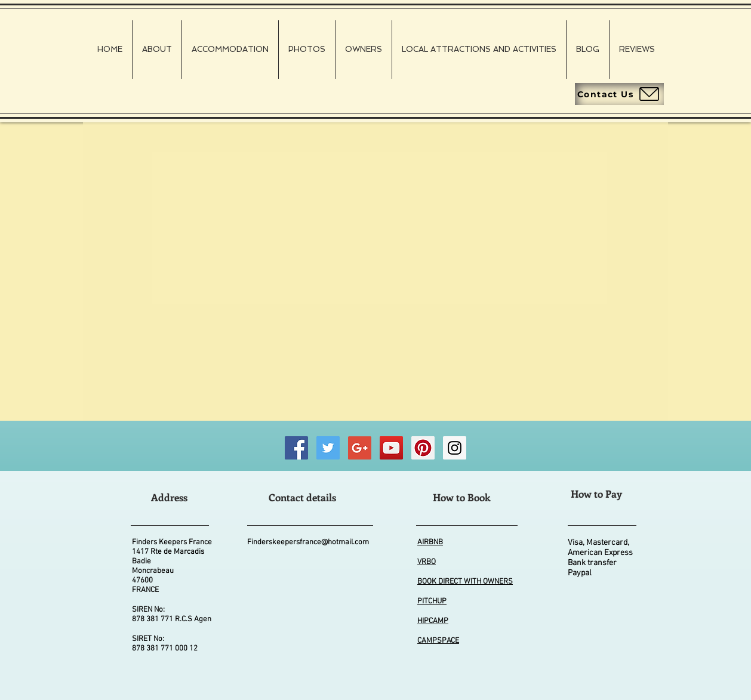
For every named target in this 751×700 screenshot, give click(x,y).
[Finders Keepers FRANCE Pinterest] (423, 448)
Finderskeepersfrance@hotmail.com (308, 542)
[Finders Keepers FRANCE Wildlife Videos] (391, 448)
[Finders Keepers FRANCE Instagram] (455, 448)
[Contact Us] (619, 94)
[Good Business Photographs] (360, 448)
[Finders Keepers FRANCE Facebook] (296, 448)
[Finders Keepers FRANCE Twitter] (328, 448)
